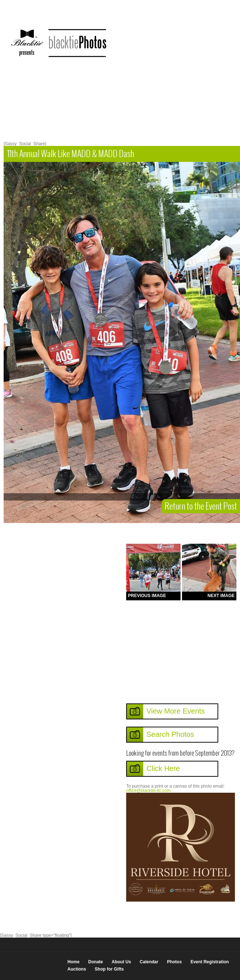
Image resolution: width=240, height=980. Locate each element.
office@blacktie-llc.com (148, 791)
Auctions (77, 969)
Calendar (149, 962)
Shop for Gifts (109, 969)
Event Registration (210, 962)
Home (73, 962)
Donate (96, 962)
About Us (121, 962)
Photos (175, 962)
